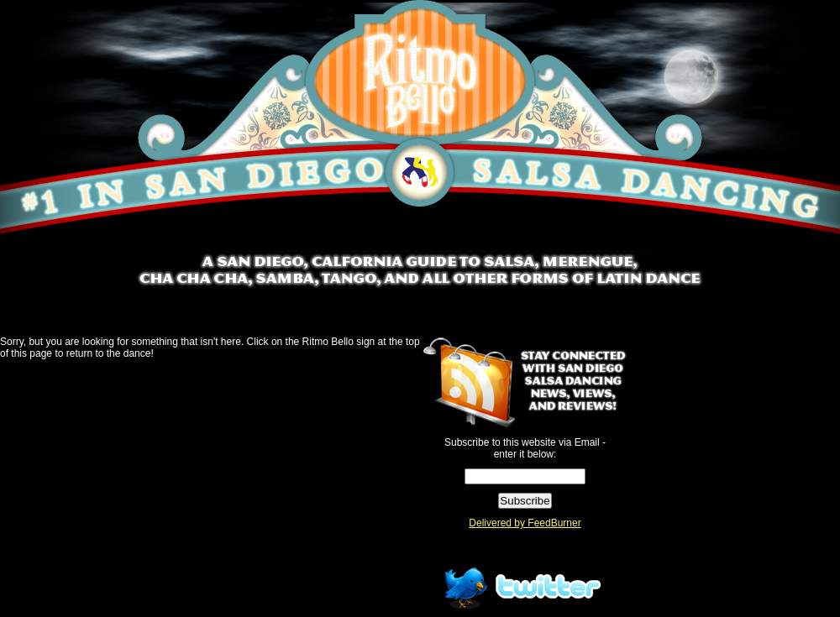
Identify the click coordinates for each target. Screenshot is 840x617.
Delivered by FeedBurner (525, 523)
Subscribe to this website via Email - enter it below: (525, 448)
